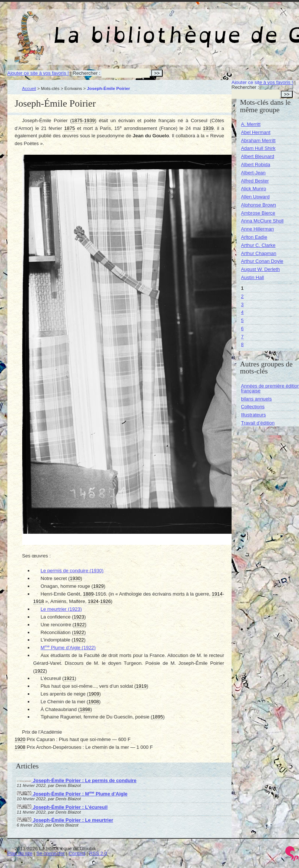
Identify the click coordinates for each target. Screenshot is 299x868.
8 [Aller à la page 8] (242, 344)
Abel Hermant (255, 132)
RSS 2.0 (98, 853)
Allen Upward (255, 197)
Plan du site (20, 853)
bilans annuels (256, 399)
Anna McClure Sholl (262, 221)
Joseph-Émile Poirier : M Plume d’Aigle (72, 794)
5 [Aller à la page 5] (242, 320)
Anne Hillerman (257, 229)
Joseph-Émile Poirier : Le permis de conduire (77, 780)
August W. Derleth (260, 269)
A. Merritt (251, 124)
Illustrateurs (253, 415)
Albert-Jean (253, 173)
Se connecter (51, 853)
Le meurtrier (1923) (61, 609)
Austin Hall (252, 277)
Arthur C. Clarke (258, 245)
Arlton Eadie (254, 237)
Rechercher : (86, 73)
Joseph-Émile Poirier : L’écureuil (62, 807)
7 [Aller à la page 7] (242, 337)
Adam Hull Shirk (258, 148)
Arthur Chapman (258, 253)
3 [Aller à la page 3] (242, 304)
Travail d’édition (258, 423)
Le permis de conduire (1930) (72, 571)
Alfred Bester (255, 181)
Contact (77, 853)
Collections (253, 407)
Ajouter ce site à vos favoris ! (38, 73)
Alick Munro (253, 189)
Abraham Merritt (258, 140)
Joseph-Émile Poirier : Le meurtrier (65, 820)
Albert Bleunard (258, 156)
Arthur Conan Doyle (262, 261)
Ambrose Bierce (258, 213)
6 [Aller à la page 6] (242, 329)
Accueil (29, 88)
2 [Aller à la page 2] (242, 296)
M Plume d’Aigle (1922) (68, 648)
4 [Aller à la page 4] (242, 312)
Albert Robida (255, 165)
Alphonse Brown (258, 205)
